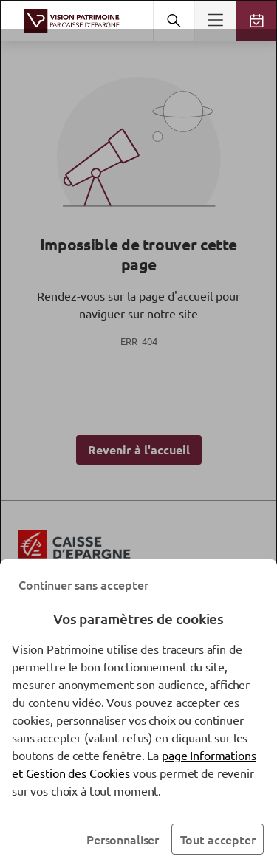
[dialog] (138, 434)
